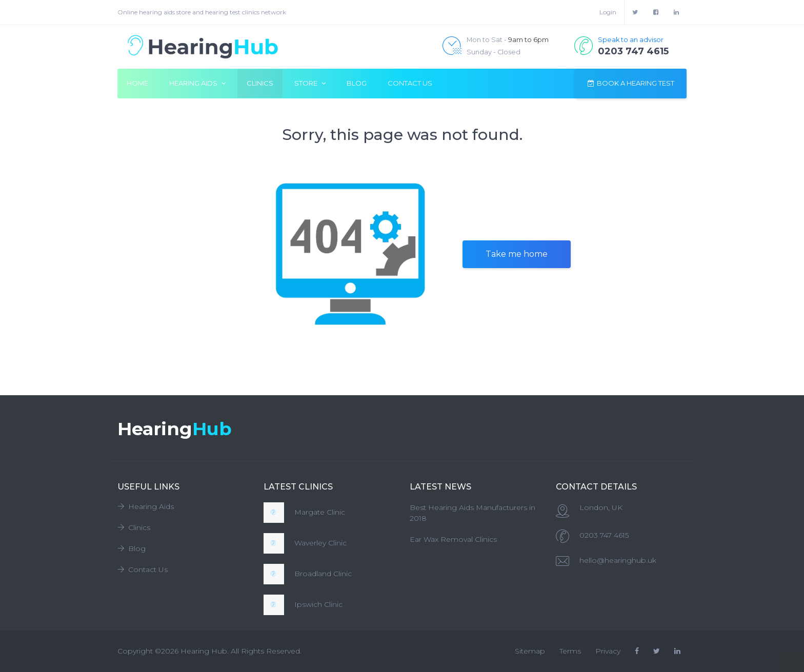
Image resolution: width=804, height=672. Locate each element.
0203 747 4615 (604, 535)
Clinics (260, 83)
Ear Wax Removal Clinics (453, 539)
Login (608, 12)
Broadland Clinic (323, 574)
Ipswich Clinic (318, 604)
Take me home (517, 254)
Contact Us (410, 83)
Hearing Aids (146, 506)
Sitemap (530, 651)
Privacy (608, 651)
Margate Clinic (320, 512)
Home (137, 83)
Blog (357, 83)
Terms (570, 651)
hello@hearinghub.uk (618, 560)
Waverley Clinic (320, 543)
